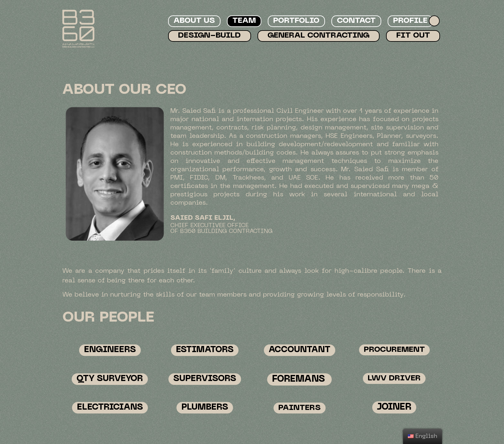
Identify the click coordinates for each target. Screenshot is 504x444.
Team (244, 21)
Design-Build (209, 36)
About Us (194, 21)
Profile (410, 21)
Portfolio (296, 21)
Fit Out (413, 36)
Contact (356, 21)
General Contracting (319, 36)
